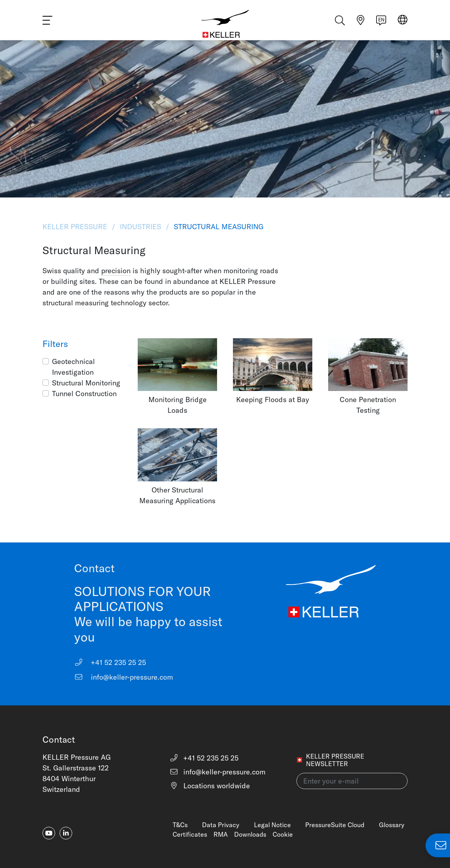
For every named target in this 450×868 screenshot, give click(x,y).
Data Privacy (221, 825)
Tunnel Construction (84, 394)
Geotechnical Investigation (73, 367)
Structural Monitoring (86, 383)
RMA (221, 834)
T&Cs (180, 825)
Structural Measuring (218, 227)
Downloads (250, 834)
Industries (140, 227)
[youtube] (49, 833)
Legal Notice (272, 825)
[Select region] (403, 24)
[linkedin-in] (66, 833)
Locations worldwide (210, 786)
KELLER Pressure (76, 227)
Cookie (283, 834)
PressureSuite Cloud (335, 825)
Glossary (392, 825)
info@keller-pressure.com (124, 677)
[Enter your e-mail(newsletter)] (352, 781)
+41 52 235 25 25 (110, 662)
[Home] (225, 24)
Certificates (190, 834)
